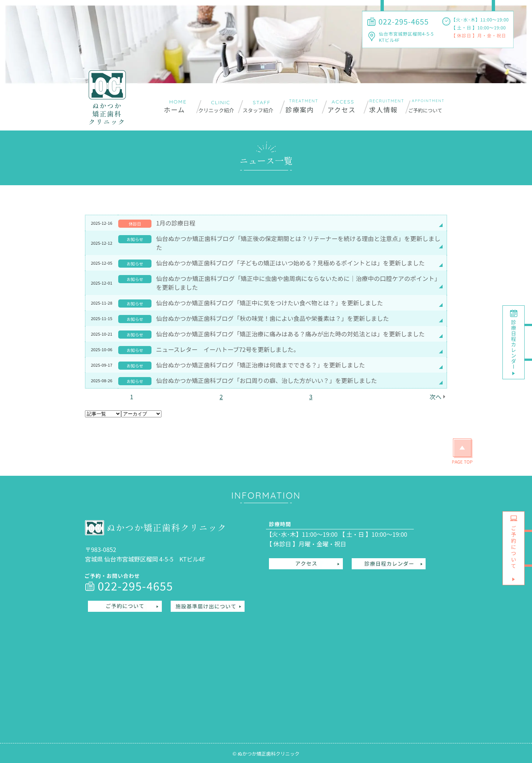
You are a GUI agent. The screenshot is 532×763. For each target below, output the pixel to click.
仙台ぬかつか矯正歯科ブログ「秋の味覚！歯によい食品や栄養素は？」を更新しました (272, 318)
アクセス (342, 110)
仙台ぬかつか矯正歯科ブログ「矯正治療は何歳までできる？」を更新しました (260, 365)
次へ (436, 397)
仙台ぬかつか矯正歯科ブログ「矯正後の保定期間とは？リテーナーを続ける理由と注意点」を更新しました (298, 243)
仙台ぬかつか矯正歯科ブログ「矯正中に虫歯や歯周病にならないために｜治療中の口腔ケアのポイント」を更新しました (298, 283)
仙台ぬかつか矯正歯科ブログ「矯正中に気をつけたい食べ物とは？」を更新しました (269, 303)
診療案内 (300, 110)
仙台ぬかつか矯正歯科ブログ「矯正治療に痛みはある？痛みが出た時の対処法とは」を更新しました (290, 334)
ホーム (174, 110)
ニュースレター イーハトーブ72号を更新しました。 (228, 349)
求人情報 (383, 110)
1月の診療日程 (175, 223)
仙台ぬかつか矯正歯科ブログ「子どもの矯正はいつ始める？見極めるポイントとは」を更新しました (290, 263)
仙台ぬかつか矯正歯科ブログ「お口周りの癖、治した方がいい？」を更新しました (266, 380)
